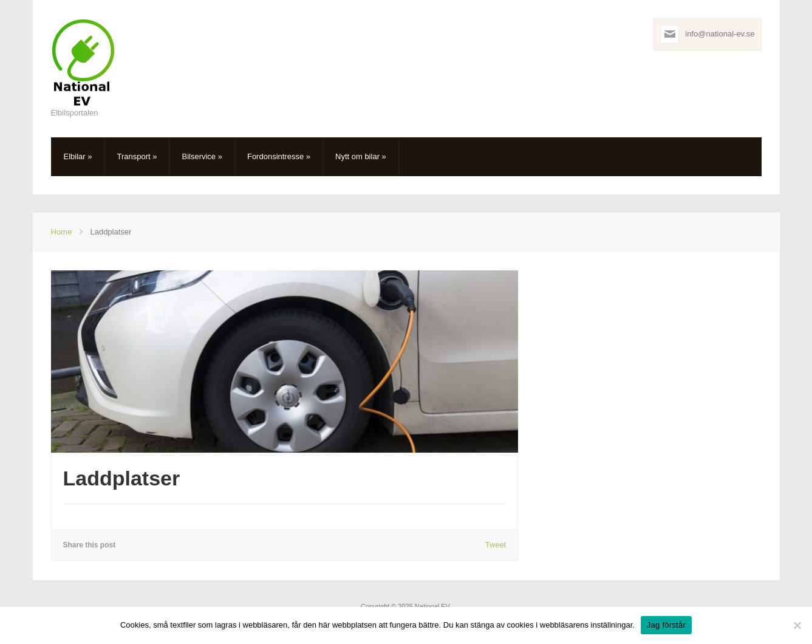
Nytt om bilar (361, 156)
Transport (137, 156)
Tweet (496, 545)
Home (62, 232)
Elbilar (78, 156)
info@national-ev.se (720, 34)
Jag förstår (666, 625)
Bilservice (202, 156)
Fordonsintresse (279, 156)
